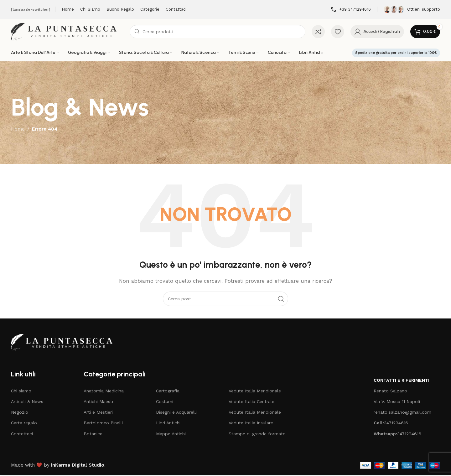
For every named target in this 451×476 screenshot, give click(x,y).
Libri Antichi (168, 424)
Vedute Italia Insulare (251, 424)
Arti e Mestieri (98, 413)
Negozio (20, 413)
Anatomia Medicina (104, 392)
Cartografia (168, 392)
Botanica (93, 435)
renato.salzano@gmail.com (402, 413)
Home (18, 130)
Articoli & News (27, 402)
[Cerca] (218, 32)
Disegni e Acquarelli (176, 413)
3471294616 (391, 424)
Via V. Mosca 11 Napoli (397, 402)
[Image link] (65, 343)
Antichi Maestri (99, 402)
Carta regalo (24, 424)
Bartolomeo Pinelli (103, 424)
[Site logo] (67, 32)
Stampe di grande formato (257, 435)
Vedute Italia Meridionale (255, 392)
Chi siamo (21, 392)
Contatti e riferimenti (402, 381)
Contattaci (22, 435)
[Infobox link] (351, 10)
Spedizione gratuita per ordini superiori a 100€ (396, 54)
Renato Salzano (390, 392)
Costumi (165, 402)
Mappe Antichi (171, 435)
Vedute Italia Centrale (251, 402)
